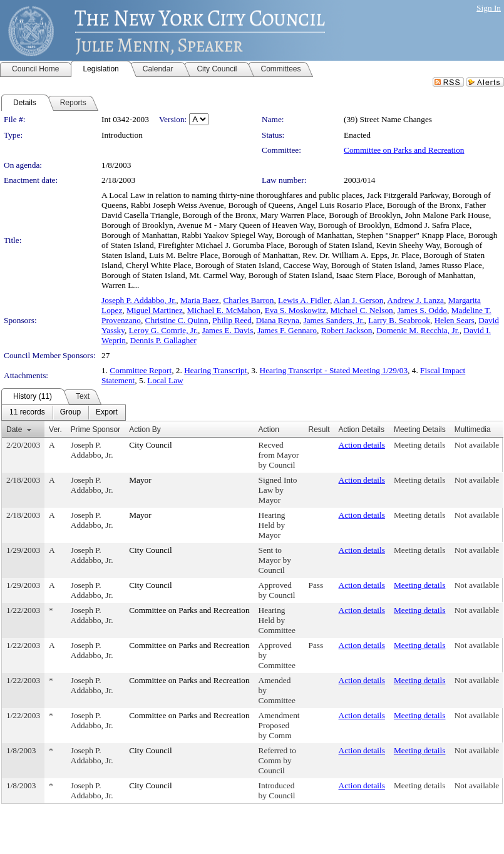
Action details (362, 445)
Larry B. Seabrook (399, 320)
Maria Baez (200, 300)
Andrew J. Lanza (415, 300)
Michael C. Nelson (361, 310)
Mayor (140, 480)
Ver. (55, 430)
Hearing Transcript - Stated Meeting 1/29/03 (334, 370)
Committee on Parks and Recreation (404, 150)
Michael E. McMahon (224, 310)
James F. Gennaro (287, 330)
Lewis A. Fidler (304, 300)
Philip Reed (232, 320)
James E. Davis (228, 330)
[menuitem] (27, 413)
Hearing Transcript (215, 370)
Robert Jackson (347, 330)
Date (14, 430)
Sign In (489, 8)
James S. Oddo (422, 310)
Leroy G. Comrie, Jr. (163, 330)
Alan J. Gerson (359, 300)
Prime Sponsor (95, 430)
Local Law (165, 380)
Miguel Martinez (155, 310)
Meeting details (420, 445)
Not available (477, 445)
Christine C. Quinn (177, 320)
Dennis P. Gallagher (163, 340)
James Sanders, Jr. (333, 320)
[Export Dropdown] (107, 413)
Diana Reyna (278, 320)
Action (269, 430)
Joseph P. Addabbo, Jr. (139, 300)
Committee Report (141, 370)
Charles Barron (248, 300)
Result (319, 430)
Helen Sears (455, 320)
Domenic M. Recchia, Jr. (418, 330)
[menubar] (64, 413)
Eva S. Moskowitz (296, 310)
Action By (145, 430)
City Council (151, 445)
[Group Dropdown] (70, 413)
